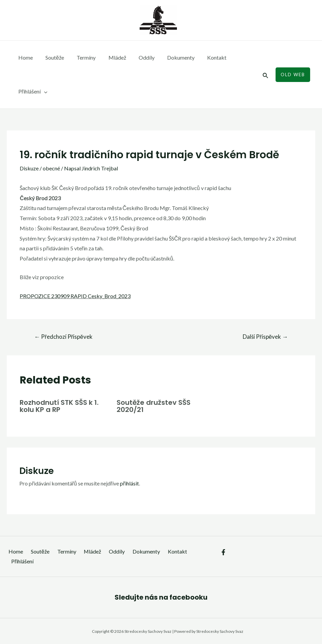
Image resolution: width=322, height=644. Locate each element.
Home (25, 57)
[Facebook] (223, 552)
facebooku (188, 597)
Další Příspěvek (265, 337)
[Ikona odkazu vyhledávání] (266, 75)
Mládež (111, 57)
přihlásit (129, 483)
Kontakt (205, 57)
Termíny (82, 57)
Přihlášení (32, 91)
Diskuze (29, 168)
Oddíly (138, 57)
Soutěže (52, 57)
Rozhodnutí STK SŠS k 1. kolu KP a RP (59, 406)
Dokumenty (171, 57)
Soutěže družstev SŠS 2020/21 (154, 406)
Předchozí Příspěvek (63, 337)
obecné (51, 168)
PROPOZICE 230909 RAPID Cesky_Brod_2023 (75, 296)
